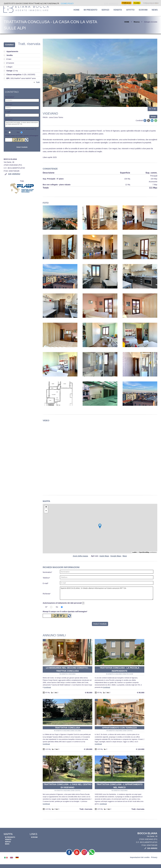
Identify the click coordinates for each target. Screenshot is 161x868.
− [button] (46, 511)
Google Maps (116, 556)
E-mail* (46, 583)
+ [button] (46, 507)
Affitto (130, 10)
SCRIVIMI (143, 10)
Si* (46, 607)
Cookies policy (67, 3)
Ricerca (137, 22)
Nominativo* (47, 572)
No (57, 607)
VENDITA (8, 839)
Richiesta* (47, 594)
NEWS (155, 10)
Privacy (154, 857)
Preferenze (126, 3)
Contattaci (9, 45)
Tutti (38, 82)
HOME (77, 10)
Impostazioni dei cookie (140, 857)
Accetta (137, 3)
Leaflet (134, 552)
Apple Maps (104, 556)
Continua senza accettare (151, 3)
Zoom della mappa (80, 556)
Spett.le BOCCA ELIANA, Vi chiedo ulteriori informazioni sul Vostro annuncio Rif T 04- (107, 593)
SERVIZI (105, 10)
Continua (47, 687)
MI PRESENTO (91, 10)
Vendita (118, 10)
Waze (125, 556)
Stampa (153, 117)
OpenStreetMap (144, 552)
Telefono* (46, 578)
